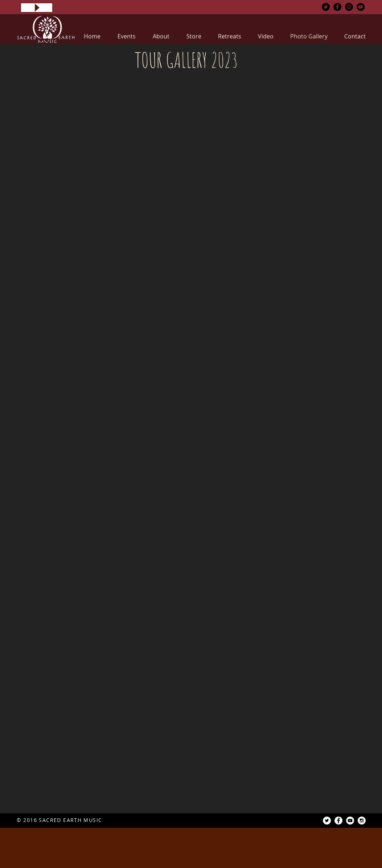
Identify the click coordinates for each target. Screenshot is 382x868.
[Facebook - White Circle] (338, 821)
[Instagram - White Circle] (362, 821)
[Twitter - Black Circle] (326, 7)
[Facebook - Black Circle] (337, 7)
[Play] (37, 8)
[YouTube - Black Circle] (361, 7)
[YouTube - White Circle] (350, 821)
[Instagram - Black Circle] (349, 7)
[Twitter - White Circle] (327, 821)
